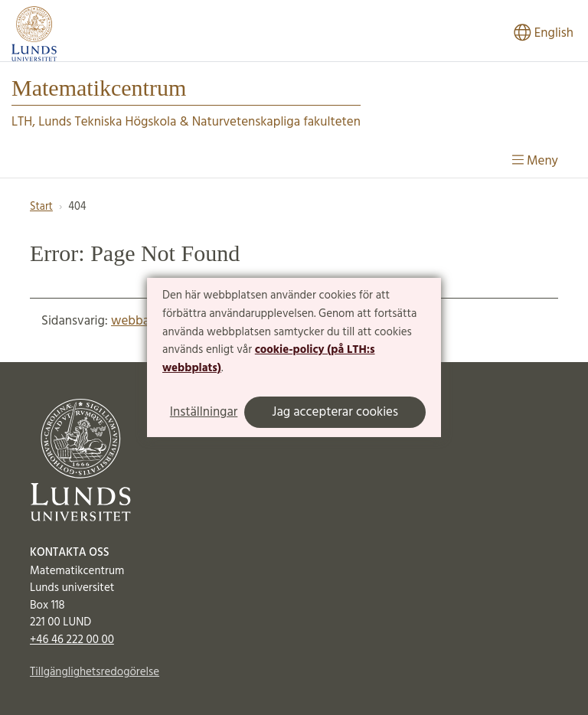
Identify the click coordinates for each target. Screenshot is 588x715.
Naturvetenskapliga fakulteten (276, 122)
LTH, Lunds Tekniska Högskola (94, 122)
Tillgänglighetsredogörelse (95, 672)
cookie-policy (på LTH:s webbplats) (269, 359)
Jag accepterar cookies (335, 412)
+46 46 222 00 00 (72, 640)
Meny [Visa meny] (535, 161)
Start (41, 207)
